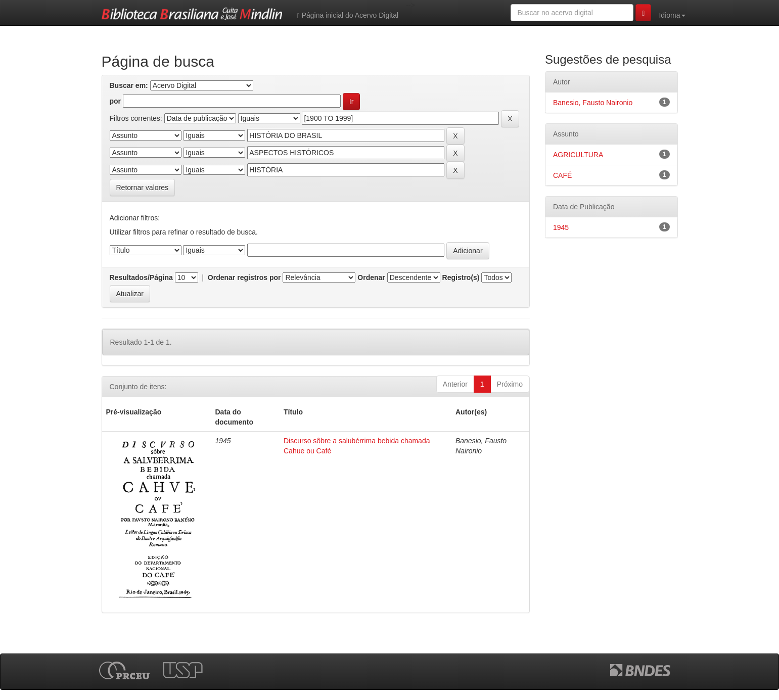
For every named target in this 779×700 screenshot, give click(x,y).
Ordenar (371, 277)
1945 (561, 227)
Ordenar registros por (244, 277)
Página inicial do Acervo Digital (348, 15)
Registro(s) (461, 277)
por (116, 101)
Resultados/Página (141, 277)
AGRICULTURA (578, 155)
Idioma (672, 15)
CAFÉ (562, 175)
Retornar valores (143, 188)
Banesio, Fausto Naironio (593, 103)
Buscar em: (129, 85)
